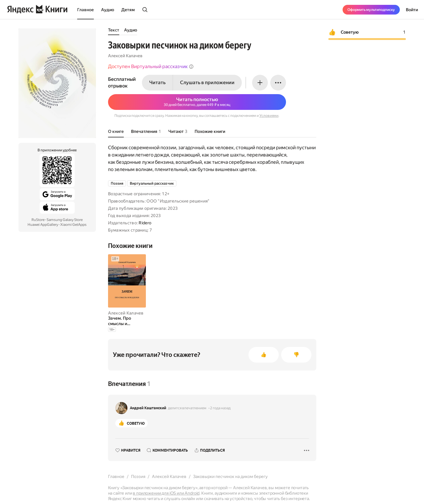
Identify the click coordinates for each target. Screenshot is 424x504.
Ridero (145, 223)
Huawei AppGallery (43, 225)
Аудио (108, 10)
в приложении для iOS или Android (166, 493)
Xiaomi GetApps (73, 225)
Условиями (269, 116)
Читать (157, 82)
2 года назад (220, 408)
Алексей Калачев (125, 56)
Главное (85, 10)
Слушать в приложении (207, 82)
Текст (114, 30)
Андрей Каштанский (148, 408)
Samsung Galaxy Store (65, 220)
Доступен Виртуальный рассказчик (151, 66)
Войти (412, 10)
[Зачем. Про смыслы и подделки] (127, 321)
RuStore (38, 220)
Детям (128, 10)
